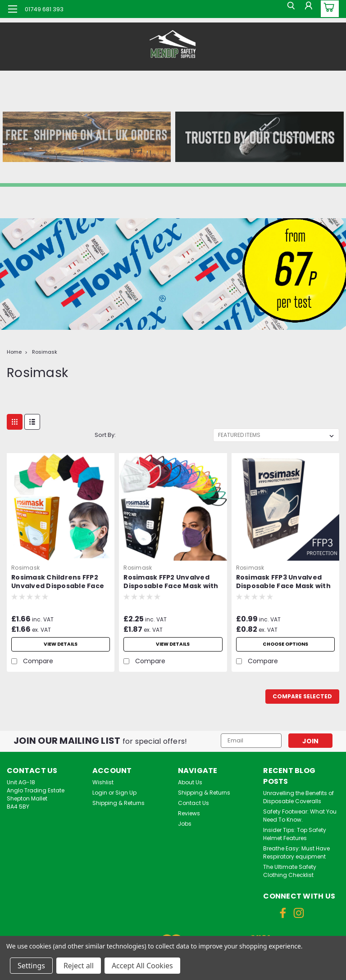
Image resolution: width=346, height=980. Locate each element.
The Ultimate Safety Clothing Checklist (290, 871)
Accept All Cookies (142, 966)
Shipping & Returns (118, 803)
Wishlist (103, 782)
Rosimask (45, 352)
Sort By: (105, 435)
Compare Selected (302, 696)
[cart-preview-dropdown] (328, 9)
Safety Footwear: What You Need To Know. (300, 816)
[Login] (307, 9)
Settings (31, 966)
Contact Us (193, 803)
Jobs (185, 824)
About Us (190, 782)
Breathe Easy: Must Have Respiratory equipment (296, 852)
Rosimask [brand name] (25, 568)
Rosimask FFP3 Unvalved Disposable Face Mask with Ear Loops (283, 582)
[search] (287, 9)
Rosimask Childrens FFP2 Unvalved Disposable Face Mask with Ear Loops (58, 582)
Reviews (189, 813)
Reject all (79, 966)
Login (100, 793)
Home (14, 352)
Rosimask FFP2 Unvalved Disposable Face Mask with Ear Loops (171, 582)
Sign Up (126, 793)
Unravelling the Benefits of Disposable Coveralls (298, 797)
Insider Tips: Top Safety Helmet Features (295, 834)
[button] (86, 137)
